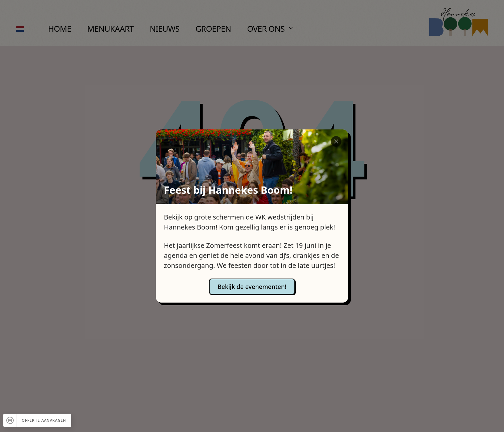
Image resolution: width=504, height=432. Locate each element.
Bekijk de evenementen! (252, 287)
